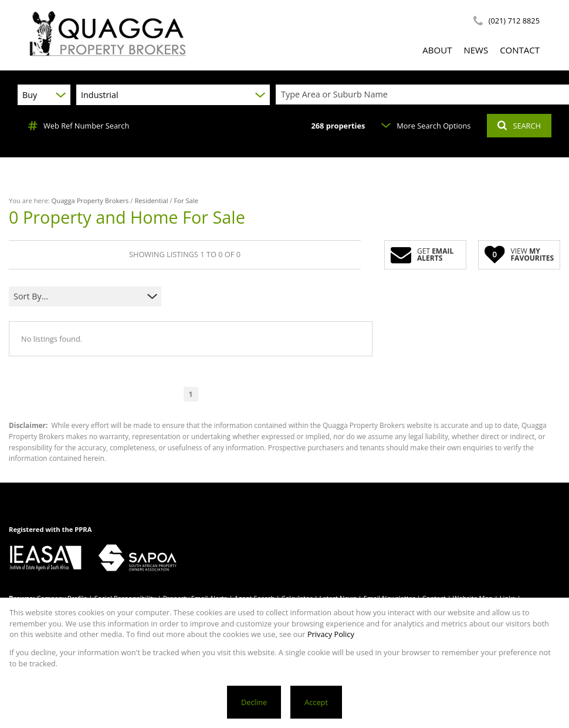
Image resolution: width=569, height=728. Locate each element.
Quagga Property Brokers (90, 200)
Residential (151, 200)
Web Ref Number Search (79, 126)
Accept (316, 702)
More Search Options (426, 126)
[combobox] (424, 95)
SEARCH (519, 126)
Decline (254, 702)
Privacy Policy (331, 634)
